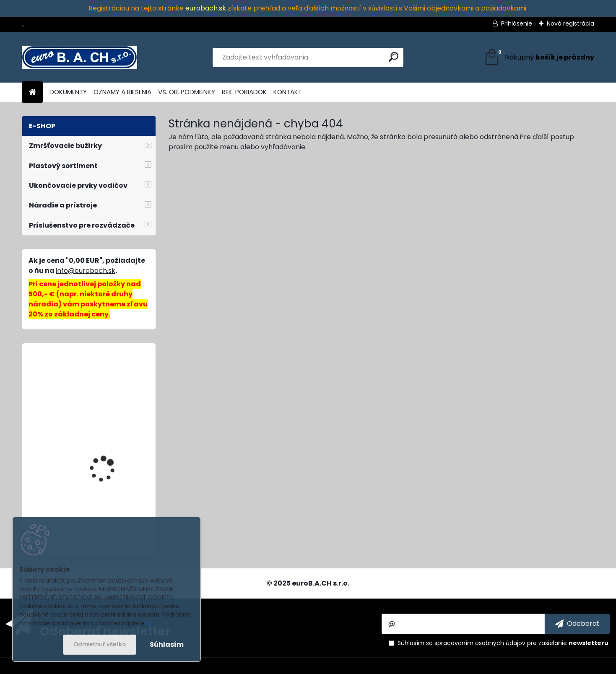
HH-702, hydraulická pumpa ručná (107, 463)
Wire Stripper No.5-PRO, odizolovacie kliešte (110, 387)
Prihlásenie (517, 23)
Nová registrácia (571, 23)
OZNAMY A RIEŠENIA (122, 92)
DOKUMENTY (68, 92)
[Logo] (79, 57)
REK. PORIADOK (244, 92)
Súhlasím (167, 644)
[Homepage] (32, 92)
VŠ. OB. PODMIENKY (187, 92)
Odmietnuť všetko (100, 644)
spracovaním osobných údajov (480, 643)
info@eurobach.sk (86, 271)
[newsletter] (577, 624)
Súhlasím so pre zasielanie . (504, 643)
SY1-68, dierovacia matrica (104, 516)
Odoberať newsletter (105, 631)
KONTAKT (288, 92)
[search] (394, 57)
